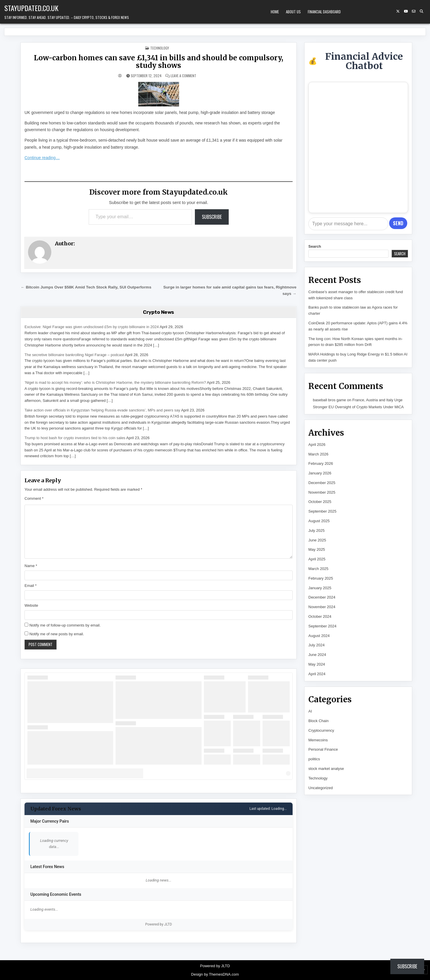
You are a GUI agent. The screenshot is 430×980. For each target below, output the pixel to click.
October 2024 (320, 616)
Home (275, 12)
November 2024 (322, 607)
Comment (34, 498)
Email (30, 586)
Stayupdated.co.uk (31, 8)
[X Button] (398, 11)
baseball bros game (330, 400)
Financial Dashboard (324, 12)
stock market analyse (326, 769)
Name (31, 566)
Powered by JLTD (159, 924)
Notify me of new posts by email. (57, 634)
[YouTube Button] (406, 11)
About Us (293, 12)
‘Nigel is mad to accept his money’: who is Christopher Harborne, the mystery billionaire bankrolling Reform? (115, 382)
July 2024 (317, 645)
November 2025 (322, 492)
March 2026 (318, 454)
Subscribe (212, 217)
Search (315, 246)
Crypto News (159, 312)
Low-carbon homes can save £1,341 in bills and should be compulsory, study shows (159, 62)
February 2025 (321, 578)
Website (31, 605)
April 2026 (317, 445)
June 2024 (317, 655)
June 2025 (317, 540)
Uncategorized (321, 788)
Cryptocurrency (321, 730)
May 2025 (317, 549)
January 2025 (320, 588)
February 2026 (321, 463)
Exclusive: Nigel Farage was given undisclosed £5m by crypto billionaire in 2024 (92, 327)
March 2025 (318, 569)
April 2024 (317, 674)
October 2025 (320, 502)
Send (398, 223)
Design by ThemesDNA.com (215, 974)
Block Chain (318, 721)
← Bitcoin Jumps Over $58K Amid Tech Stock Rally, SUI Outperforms (86, 287)
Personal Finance (323, 749)
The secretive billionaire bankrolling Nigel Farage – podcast (74, 355)
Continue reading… (42, 158)
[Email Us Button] (414, 11)
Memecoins (318, 740)
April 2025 (317, 559)
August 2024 (319, 636)
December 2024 (322, 597)
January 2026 (320, 473)
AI (310, 711)
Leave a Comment (183, 76)
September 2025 (322, 511)
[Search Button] (422, 11)
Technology (160, 48)
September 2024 (322, 626)
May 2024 (317, 664)
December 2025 (322, 483)
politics (314, 759)
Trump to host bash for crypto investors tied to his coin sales (75, 438)
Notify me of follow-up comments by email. (65, 625)
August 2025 (319, 521)
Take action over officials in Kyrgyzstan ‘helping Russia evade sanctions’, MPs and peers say (102, 410)
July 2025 (317, 531)
